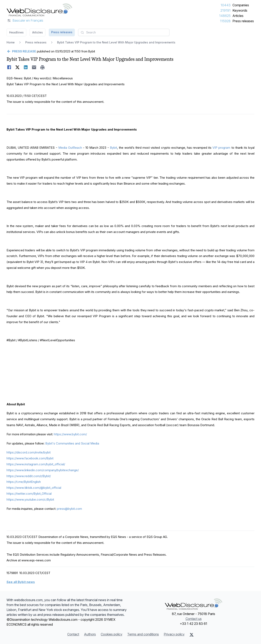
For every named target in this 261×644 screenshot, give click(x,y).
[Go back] (21, 51)
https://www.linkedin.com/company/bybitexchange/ (43, 470)
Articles (238, 16)
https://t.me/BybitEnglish (24, 482)
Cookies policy (112, 634)
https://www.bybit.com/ (70, 434)
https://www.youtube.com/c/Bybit (30, 499)
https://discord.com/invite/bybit (29, 452)
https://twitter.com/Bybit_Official (29, 494)
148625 (225, 16)
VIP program (221, 148)
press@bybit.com (69, 509)
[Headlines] (39, 10)
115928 (225, 21)
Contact (73, 634)
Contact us (194, 619)
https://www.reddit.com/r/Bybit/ (29, 476)
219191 (226, 10)
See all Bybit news (21, 582)
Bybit (113, 148)
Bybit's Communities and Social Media (72, 443)
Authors (90, 634)
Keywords (240, 10)
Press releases (243, 21)
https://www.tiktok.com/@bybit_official (34, 488)
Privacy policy (174, 634)
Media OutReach (70, 148)
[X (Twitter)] (192, 635)
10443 (226, 5)
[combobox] (124, 32)
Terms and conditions (143, 634)
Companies (241, 5)
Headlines (16, 32)
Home (11, 42)
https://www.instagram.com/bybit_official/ (36, 464)
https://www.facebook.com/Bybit (30, 458)
